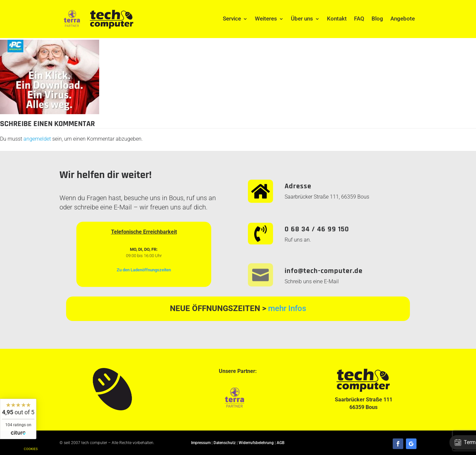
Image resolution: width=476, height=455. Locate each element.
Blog (377, 19)
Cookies (31, 449)
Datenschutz (225, 443)
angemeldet (37, 139)
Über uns (302, 19)
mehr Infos (287, 308)
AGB (281, 443)
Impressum (201, 443)
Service (232, 19)
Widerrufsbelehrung (256, 443)
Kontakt (337, 19)
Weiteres (266, 19)
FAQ (359, 19)
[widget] (18, 419)
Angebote (403, 19)
